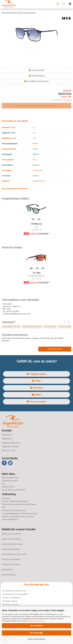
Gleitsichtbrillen (9, 575)
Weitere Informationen (36, 639)
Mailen (36, 395)
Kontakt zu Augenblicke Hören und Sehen (18, 517)
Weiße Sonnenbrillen (11, 564)
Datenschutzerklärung (36, 621)
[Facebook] (4, 463)
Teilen (36, 381)
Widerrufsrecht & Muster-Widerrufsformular (19, 504)
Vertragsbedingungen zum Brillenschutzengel (20, 513)
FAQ (4, 484)
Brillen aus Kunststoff (11, 534)
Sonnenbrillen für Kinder (13, 544)
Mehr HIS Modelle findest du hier (15, 189)
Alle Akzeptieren (37, 626)
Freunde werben (36, 402)
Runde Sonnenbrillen (11, 559)
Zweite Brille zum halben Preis (14, 490)
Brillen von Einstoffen (11, 539)
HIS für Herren (50, 327)
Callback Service (8, 487)
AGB (4, 507)
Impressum (6, 498)
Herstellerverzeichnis (10, 481)
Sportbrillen (7, 569)
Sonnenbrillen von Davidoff (14, 554)
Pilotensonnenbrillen (11, 549)
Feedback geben (36, 374)
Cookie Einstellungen (10, 519)
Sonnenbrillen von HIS (11, 327)
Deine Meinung (55, 349)
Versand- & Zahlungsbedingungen (15, 501)
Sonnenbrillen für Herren (32, 327)
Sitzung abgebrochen (10, 478)
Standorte (37, 388)
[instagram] (10, 463)
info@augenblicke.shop (11, 443)
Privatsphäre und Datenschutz (14, 510)
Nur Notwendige (37, 633)
